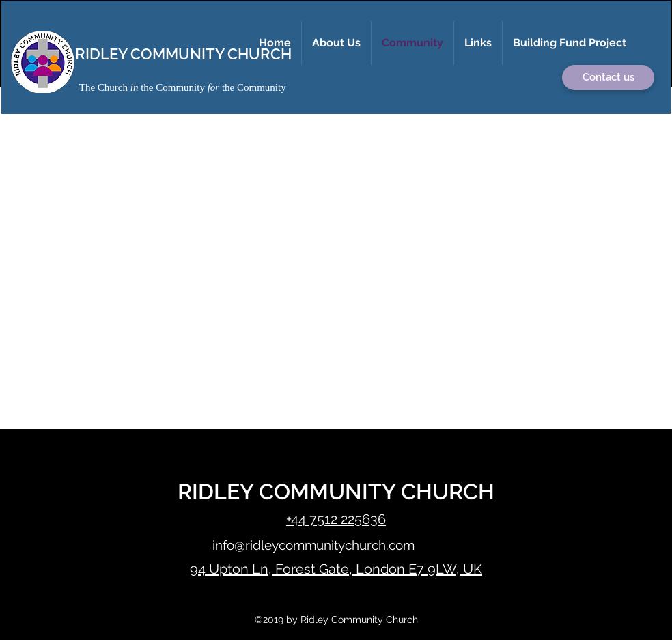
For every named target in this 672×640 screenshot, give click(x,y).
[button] (336, 43)
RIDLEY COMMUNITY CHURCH (183, 54)
